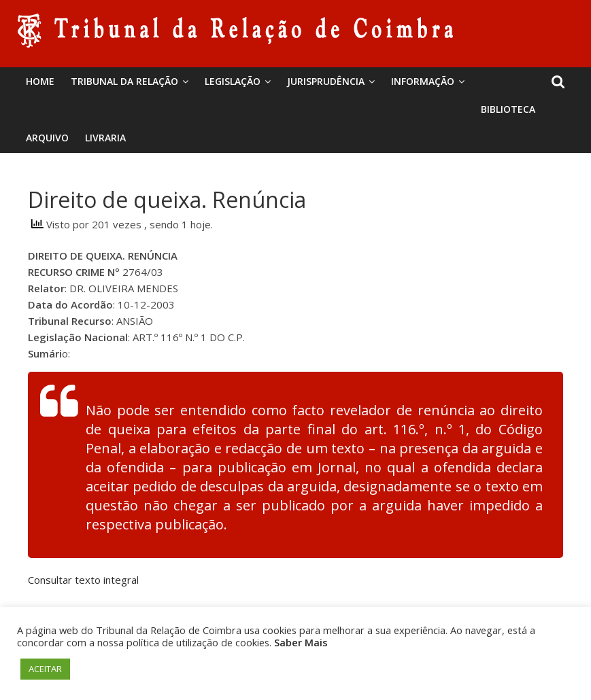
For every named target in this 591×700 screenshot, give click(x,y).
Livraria (105, 138)
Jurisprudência (326, 81)
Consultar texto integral (83, 580)
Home (40, 81)
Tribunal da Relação (124, 81)
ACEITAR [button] (45, 669)
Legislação (233, 81)
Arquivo (47, 138)
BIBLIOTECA (508, 109)
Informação (423, 81)
